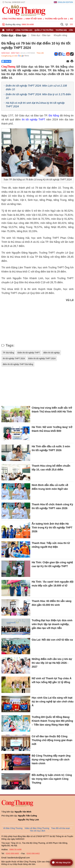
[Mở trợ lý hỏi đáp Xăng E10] (61, 863)
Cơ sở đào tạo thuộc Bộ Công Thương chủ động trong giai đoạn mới (52, 740)
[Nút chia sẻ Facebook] (23, 61)
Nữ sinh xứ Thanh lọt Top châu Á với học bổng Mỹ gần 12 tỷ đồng (52, 680)
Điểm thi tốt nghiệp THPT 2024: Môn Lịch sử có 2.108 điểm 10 (36, 87)
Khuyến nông (60, 35)
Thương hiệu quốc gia (56, 19)
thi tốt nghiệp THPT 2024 (14, 358)
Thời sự (10, 30)
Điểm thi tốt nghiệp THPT (29, 353)
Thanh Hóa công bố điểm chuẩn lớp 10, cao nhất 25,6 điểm (51, 468)
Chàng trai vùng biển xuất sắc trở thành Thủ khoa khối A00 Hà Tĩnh (52, 410)
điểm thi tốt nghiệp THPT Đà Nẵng (18, 364)
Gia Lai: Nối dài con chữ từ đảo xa (52, 640)
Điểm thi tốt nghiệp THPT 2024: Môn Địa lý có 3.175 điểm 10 (38, 96)
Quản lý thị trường (44, 30)
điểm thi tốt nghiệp (51, 353)
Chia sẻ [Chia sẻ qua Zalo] (6, 61)
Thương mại (61, 30)
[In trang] (72, 61)
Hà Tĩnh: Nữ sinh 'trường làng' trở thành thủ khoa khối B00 (52, 429)
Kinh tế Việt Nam (34, 19)
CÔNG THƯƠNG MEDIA (12, 19)
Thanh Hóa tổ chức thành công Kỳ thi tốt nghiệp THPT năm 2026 (52, 506)
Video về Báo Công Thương (37, 828)
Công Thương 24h (24, 30)
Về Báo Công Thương (13, 828)
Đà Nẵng (54, 116)
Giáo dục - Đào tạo (14, 35)
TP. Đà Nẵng (8, 353)
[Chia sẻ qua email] (68, 61)
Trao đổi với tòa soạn (61, 828)
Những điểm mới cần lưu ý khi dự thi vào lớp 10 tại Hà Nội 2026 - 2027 (52, 663)
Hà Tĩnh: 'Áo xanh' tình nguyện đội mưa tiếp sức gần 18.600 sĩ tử (53, 584)
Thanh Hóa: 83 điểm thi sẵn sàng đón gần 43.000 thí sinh (51, 603)
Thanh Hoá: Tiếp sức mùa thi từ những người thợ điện (51, 545)
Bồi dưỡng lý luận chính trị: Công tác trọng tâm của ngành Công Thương (52, 779)
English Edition (65, 2)
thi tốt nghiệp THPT (34, 120)
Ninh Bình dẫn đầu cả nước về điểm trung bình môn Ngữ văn (50, 487)
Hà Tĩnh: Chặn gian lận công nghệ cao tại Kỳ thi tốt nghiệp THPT (52, 564)
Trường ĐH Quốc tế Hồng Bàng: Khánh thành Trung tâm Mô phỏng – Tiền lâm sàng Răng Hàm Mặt (52, 721)
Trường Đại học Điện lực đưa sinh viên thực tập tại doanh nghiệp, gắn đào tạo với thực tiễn (52, 624)
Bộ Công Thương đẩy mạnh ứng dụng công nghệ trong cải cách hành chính (51, 760)
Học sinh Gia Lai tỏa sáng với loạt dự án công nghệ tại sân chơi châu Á (53, 702)
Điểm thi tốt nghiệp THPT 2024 (42, 358)
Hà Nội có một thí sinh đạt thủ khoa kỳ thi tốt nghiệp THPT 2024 (35, 105)
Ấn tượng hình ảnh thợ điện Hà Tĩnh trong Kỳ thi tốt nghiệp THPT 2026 (52, 528)
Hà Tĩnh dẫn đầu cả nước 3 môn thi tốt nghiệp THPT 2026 (51, 448)
